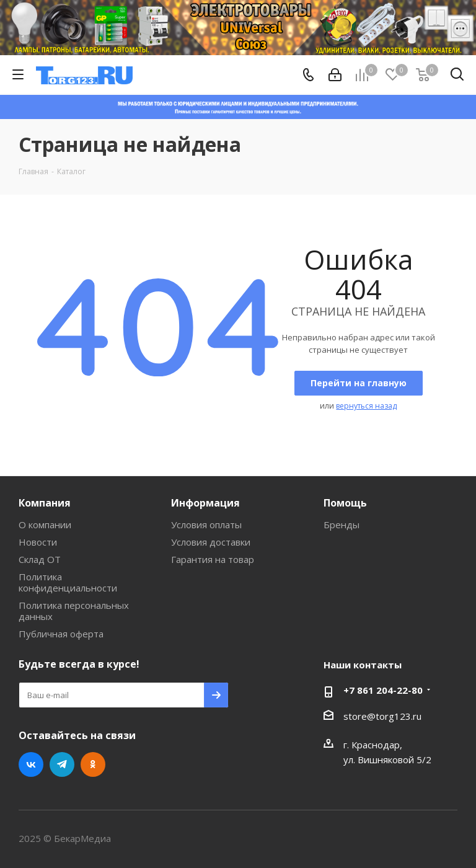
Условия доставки (211, 542)
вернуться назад (366, 406)
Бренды (342, 525)
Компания (45, 503)
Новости (38, 542)
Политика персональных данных (74, 611)
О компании (45, 525)
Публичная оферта (61, 634)
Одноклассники (93, 764)
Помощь (345, 503)
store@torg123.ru (382, 716)
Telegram (62, 764)
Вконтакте (31, 764)
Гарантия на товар (213, 559)
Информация (205, 503)
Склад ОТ (40, 559)
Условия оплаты (206, 525)
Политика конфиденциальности (68, 582)
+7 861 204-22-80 (383, 690)
